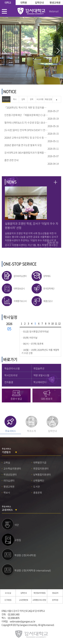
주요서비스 (10, 431)
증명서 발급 (16, 399)
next (58, 51)
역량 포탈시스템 (41, 375)
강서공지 (6, 99)
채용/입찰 (48, 99)
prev (5, 51)
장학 (32, 99)
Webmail (54, 11)
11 (56, 323)
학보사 (7, 492)
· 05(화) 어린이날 (29, 338)
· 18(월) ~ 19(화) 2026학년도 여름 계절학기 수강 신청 (40, 351)
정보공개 (55, 593)
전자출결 (9, 382)
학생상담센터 (10, 474)
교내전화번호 (24, 600)
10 (52, 323)
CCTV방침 (8, 600)
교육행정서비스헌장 (39, 600)
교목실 (7, 462)
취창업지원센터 (41, 468)
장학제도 (47, 276)
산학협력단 (39, 480)
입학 (23, 99)
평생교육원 (55, 3)
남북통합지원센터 (42, 474)
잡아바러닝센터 (20, 276)
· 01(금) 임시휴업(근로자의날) (35, 331)
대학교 (8, 3)
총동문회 (38, 492)
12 (59, 323)
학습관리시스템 (12, 368)
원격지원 (55, 600)
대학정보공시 (19, 288)
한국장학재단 (49, 288)
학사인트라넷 (11, 375)
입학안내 (39, 3)
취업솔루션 (39, 368)
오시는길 (8, 593)
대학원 (24, 3)
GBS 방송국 (47, 399)
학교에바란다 (40, 382)
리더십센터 (9, 480)
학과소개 (31, 431)
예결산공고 (48, 301)
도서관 (37, 486)
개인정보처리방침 (39, 593)
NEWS (11, 182)
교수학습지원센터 (12, 468)
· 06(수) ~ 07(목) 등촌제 (32, 344)
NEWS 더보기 (55, 182)
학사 (15, 99)
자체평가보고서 (20, 301)
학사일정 (10, 317)
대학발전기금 (40, 462)
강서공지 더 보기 (56, 100)
